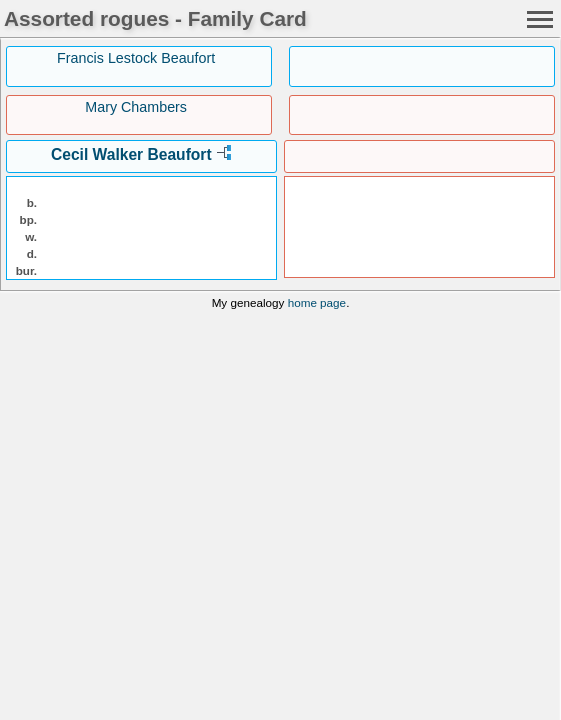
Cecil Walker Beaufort (131, 154)
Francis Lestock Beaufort (136, 58)
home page (317, 302)
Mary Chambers (136, 107)
